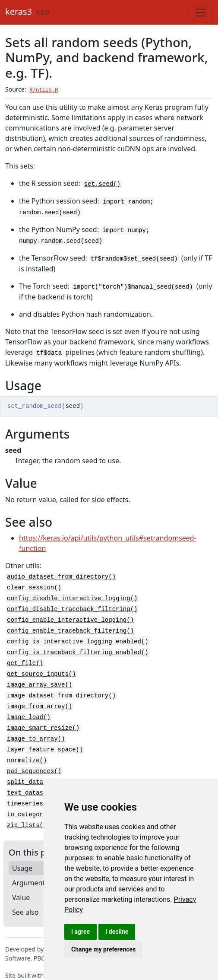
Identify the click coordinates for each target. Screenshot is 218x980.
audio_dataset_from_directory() (61, 573)
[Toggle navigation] (201, 13)
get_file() (25, 656)
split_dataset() (34, 770)
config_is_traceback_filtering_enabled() (78, 645)
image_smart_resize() (43, 718)
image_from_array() (39, 697)
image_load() (29, 708)
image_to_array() (36, 728)
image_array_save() (39, 676)
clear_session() (34, 583)
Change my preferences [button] (103, 949)
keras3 (19, 11)
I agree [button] (81, 932)
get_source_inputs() (41, 666)
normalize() (27, 749)
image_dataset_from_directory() (61, 687)
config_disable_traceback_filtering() (72, 604)
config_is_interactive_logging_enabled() (78, 635)
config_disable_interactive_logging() (72, 593)
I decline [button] (117, 932)
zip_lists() (27, 811)
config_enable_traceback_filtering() (70, 625)
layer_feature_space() (45, 739)
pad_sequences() (34, 759)
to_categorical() (36, 801)
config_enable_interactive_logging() (70, 614)
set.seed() (102, 183)
